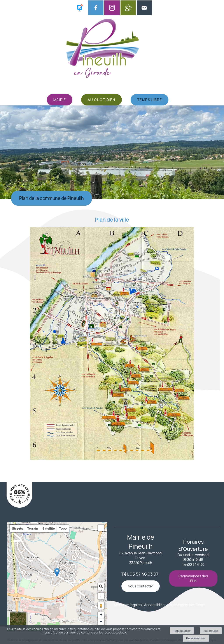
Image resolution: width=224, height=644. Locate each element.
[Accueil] (107, 50)
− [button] (101, 622)
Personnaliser (196, 638)
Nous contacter (141, 586)
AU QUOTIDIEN (101, 100)
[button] (101, 528)
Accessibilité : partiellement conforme (175, 605)
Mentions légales (128, 605)
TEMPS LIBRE (150, 100)
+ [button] (101, 615)
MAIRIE (60, 100)
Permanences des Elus (193, 578)
